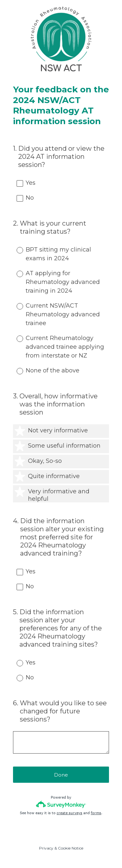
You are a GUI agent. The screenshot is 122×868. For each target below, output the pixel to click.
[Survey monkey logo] (61, 804)
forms (96, 813)
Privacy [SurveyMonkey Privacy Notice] (46, 848)
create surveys (69, 813)
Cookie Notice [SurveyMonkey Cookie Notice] (71, 848)
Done (61, 775)
